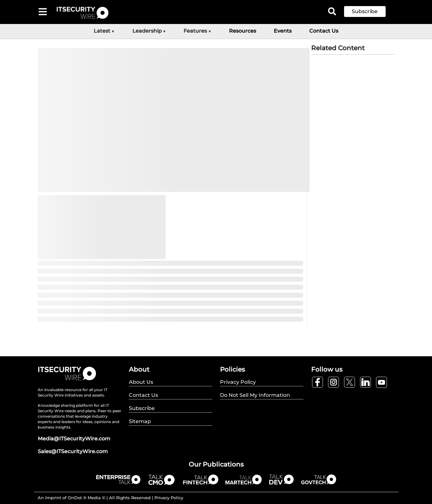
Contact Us (324, 31)
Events (283, 31)
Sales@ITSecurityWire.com (73, 451)
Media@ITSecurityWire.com (74, 439)
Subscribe (365, 11)
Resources (243, 31)
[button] (370, 12)
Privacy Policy (169, 498)
